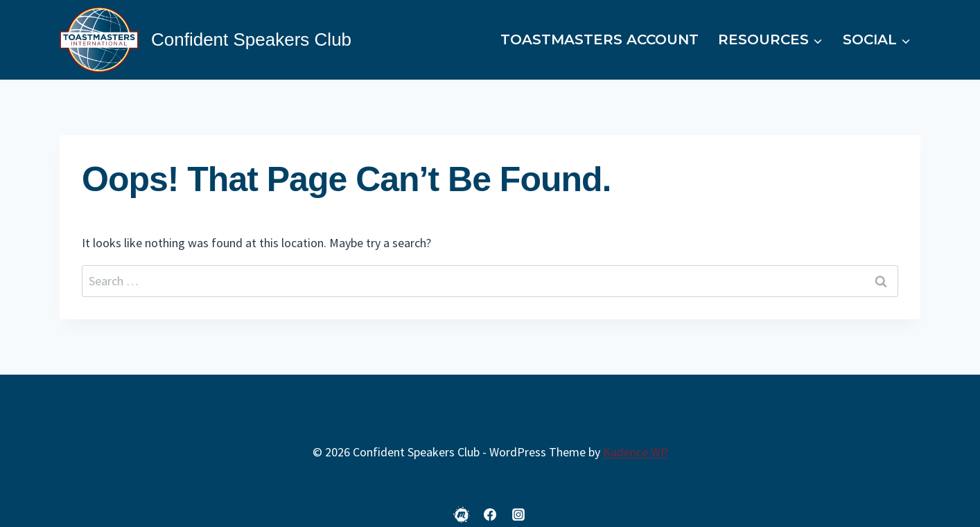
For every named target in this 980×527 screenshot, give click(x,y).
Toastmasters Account (600, 39)
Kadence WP (636, 452)
